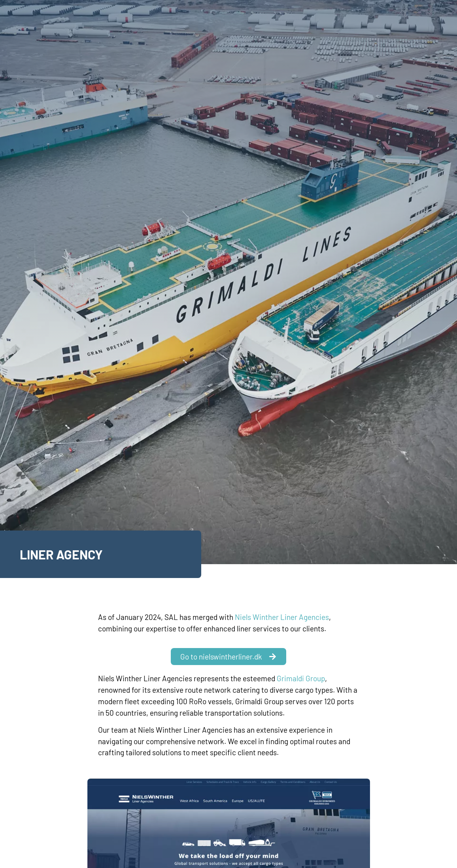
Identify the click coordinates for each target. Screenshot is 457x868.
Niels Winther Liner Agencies (282, 617)
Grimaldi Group (301, 678)
